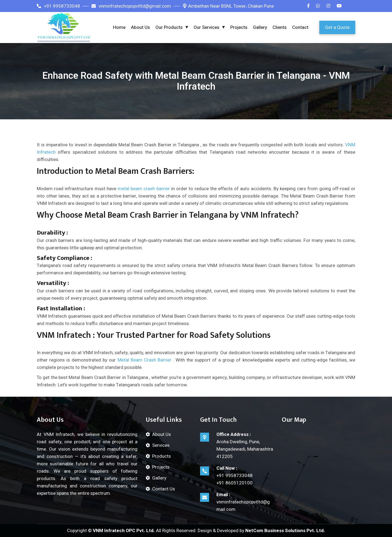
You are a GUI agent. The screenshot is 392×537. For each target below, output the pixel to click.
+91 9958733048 (58, 6)
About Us (140, 27)
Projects (239, 27)
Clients (280, 27)
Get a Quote (337, 27)
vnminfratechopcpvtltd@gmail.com (131, 6)
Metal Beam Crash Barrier (144, 360)
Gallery (260, 27)
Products (162, 456)
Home (119, 27)
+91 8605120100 (235, 483)
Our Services (206, 27)
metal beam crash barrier (144, 189)
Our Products (169, 27)
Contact (300, 27)
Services (161, 445)
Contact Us (164, 489)
